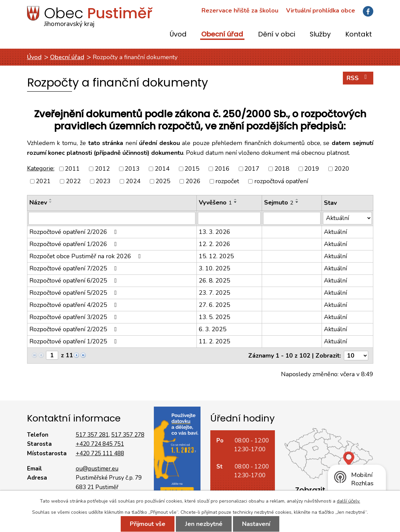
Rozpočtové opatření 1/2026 (75, 244)
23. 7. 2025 (215, 293)
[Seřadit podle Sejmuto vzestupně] (297, 199)
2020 (342, 169)
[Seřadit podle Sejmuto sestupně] (297, 202)
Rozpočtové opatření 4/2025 (75, 305)
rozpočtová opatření (281, 181)
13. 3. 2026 (215, 232)
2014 (162, 169)
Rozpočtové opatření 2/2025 (75, 329)
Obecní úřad (222, 35)
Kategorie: (41, 168)
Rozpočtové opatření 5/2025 (75, 293)
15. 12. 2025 (216, 256)
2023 (103, 181)
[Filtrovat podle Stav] (347, 218)
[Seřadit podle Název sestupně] (51, 202)
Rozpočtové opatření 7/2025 (75, 268)
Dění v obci (277, 35)
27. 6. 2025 (215, 305)
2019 (312, 169)
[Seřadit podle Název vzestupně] (51, 199)
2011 (72, 169)
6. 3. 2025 (213, 329)
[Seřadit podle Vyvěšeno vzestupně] (236, 199)
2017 (252, 169)
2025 (163, 181)
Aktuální (335, 232)
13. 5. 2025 (215, 317)
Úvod (178, 35)
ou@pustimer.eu (97, 469)
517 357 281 (92, 435)
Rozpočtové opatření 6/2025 (75, 281)
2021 (43, 181)
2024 (133, 181)
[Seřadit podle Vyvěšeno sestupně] (236, 202)
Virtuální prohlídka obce (321, 10)
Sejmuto (279, 202)
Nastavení (256, 524)
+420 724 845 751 (100, 444)
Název (38, 202)
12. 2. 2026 (215, 244)
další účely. (348, 501)
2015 (192, 169)
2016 (222, 169)
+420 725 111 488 (100, 453)
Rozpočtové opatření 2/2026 (75, 232)
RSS (358, 78)
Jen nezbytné (204, 524)
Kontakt (359, 35)
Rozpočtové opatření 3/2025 (75, 317)
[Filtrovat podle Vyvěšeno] (229, 218)
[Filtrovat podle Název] (112, 218)
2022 (73, 181)
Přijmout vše (148, 524)
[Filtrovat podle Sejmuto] (292, 218)
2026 (193, 181)
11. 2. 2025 (215, 341)
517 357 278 (128, 435)
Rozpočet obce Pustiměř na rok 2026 (87, 256)
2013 (132, 169)
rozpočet (227, 181)
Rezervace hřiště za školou (240, 10)
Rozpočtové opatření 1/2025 (75, 341)
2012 (102, 169)
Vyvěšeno (215, 202)
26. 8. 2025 (215, 281)
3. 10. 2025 (215, 268)
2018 (282, 169)
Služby (320, 35)
